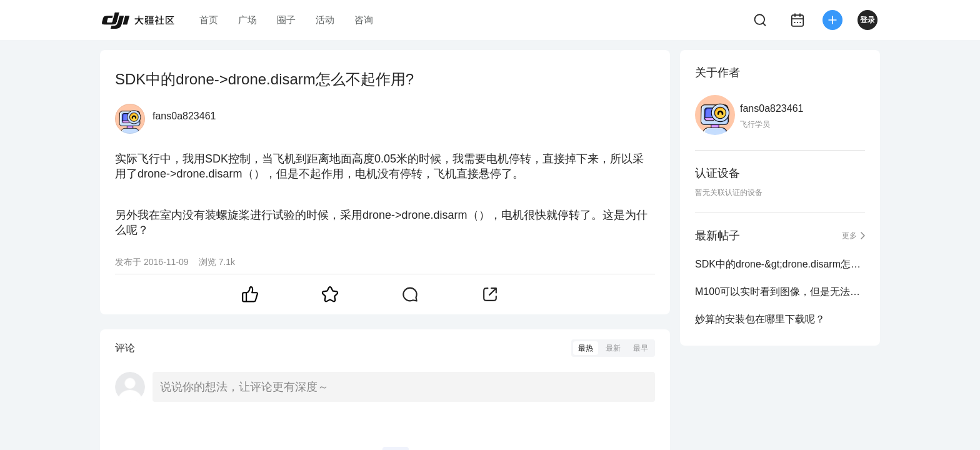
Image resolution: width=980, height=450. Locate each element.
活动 (325, 20)
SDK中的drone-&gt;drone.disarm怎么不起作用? (780, 264)
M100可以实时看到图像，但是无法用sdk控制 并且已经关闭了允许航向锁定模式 (780, 292)
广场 (247, 20)
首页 (209, 20)
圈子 (286, 20)
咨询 (364, 20)
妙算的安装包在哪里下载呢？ (760, 319)
